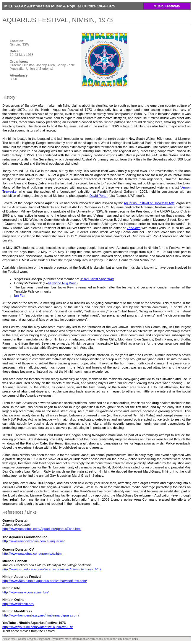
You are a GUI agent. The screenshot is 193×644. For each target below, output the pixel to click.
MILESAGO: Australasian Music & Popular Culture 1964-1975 (59, 6)
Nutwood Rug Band (63, 283)
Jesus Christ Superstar (96, 279)
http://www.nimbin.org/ (18, 604)
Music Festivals (167, 6)
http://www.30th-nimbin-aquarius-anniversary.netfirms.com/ (45, 581)
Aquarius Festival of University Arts (149, 203)
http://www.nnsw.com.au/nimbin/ (26, 592)
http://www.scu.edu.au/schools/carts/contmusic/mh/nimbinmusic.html (52, 569)
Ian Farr (20, 296)
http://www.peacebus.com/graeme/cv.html (32, 554)
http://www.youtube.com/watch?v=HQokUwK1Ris (38, 627)
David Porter (99, 196)
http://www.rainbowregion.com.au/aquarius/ (33, 541)
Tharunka (134, 228)
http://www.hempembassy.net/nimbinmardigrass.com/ (41, 615)
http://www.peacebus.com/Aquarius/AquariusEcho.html (42, 529)
